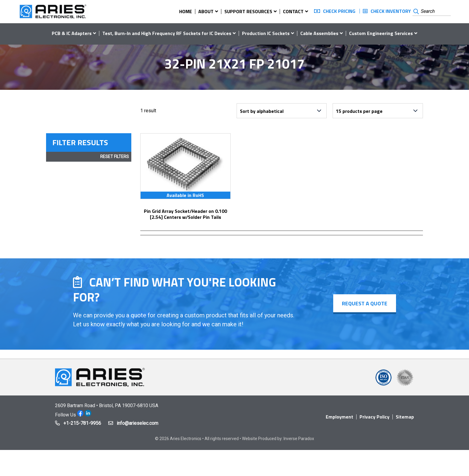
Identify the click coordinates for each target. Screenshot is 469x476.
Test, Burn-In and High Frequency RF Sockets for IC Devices (167, 33)
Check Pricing (339, 11)
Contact (293, 11)
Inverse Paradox (299, 439)
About (206, 11)
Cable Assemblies (319, 33)
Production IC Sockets (266, 33)
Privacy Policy (374, 417)
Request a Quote (364, 303)
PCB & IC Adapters (72, 33)
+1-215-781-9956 (82, 423)
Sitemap (405, 417)
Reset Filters (115, 157)
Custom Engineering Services (381, 33)
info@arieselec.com (137, 423)
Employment (339, 417)
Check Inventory (391, 11)
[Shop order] (282, 111)
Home (186, 11)
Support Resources (248, 11)
